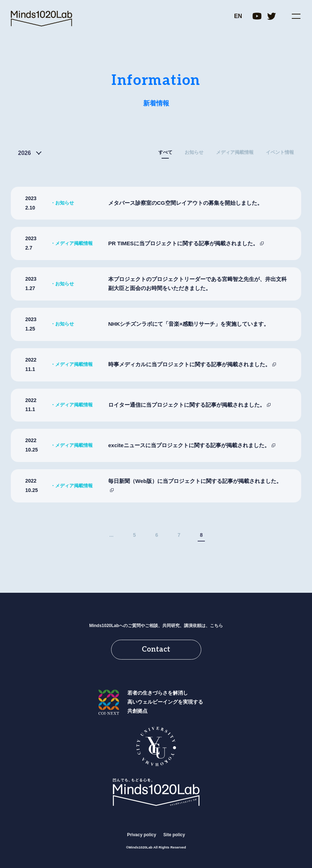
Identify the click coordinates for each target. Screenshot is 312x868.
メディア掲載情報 (235, 152)
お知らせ (194, 152)
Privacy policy (142, 835)
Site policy (174, 835)
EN (238, 16)
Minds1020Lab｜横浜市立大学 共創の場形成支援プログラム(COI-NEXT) (41, 19)
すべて (165, 152)
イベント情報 (280, 152)
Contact (156, 649)
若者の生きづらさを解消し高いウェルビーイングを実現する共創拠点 (165, 702)
